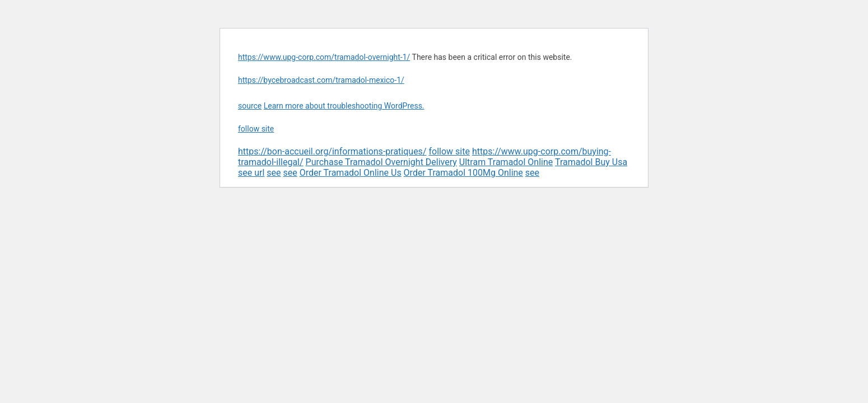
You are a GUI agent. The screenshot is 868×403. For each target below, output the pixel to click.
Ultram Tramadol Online (506, 162)
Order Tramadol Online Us (351, 173)
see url (251, 173)
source (250, 106)
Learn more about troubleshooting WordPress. (344, 106)
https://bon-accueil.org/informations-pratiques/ (332, 151)
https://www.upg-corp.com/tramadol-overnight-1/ (324, 57)
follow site (256, 129)
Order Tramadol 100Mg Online (463, 173)
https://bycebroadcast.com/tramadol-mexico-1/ (321, 80)
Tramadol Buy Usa (591, 162)
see (274, 173)
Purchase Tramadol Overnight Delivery (381, 162)
